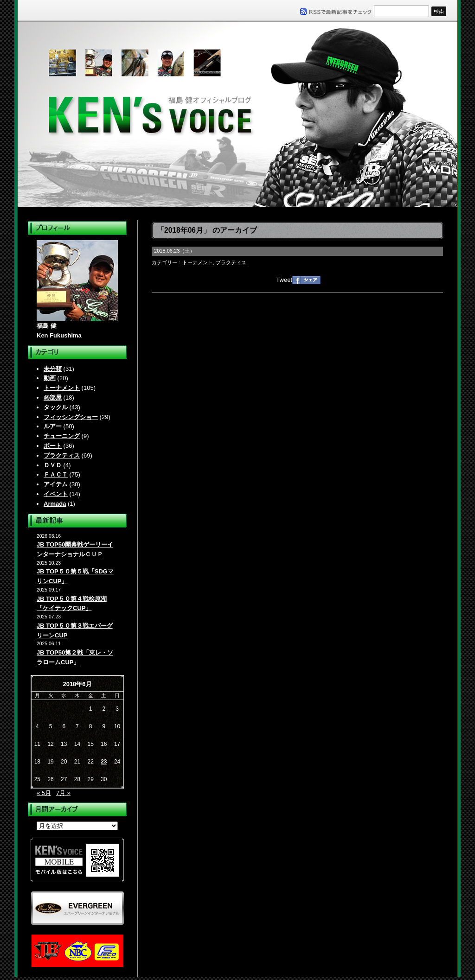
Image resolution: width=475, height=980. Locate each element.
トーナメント (62, 388)
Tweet (284, 280)
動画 (50, 378)
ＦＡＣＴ (56, 474)
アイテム (56, 484)
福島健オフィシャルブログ (237, 115)
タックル (56, 407)
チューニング (62, 436)
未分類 (53, 369)
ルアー (53, 426)
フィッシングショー (71, 417)
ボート (53, 446)
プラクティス (62, 455)
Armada (55, 504)
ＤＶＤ (53, 465)
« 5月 (44, 793)
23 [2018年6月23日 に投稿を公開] (104, 762)
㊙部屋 (53, 398)
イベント (56, 494)
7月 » (63, 793)
